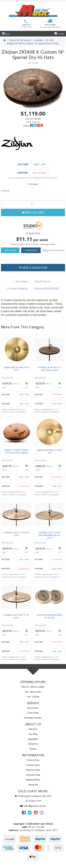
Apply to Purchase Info (54, 250)
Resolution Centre (33, 718)
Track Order (33, 713)
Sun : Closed (33, 697)
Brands (33, 749)
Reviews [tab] (46, 288)
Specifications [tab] (43, 281)
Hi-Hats (50, 40)
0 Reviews (33, 184)
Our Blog (33, 734)
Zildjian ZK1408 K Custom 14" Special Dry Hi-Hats (32, 43)
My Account (33, 708)
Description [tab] (22, 281)
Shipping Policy (33, 780)
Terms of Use (33, 760)
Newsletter (33, 739)
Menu (6, 34)
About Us (33, 729)
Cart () (59, 34)
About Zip (33, 785)
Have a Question (33, 268)
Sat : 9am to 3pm (33, 692)
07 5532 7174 (33, 801)
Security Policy (33, 775)
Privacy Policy (33, 765)
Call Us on (26, 26)
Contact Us (33, 744)
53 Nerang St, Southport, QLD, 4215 (33, 796)
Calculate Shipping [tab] (17, 288)
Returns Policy (33, 770)
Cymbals (38, 40)
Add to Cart (33, 212)
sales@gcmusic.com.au (33, 806)
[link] (24, 813)
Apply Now (10, 250)
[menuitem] (32, 126)
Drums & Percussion (20, 40)
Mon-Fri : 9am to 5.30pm (33, 687)
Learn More (31, 250)
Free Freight (50, 26)
